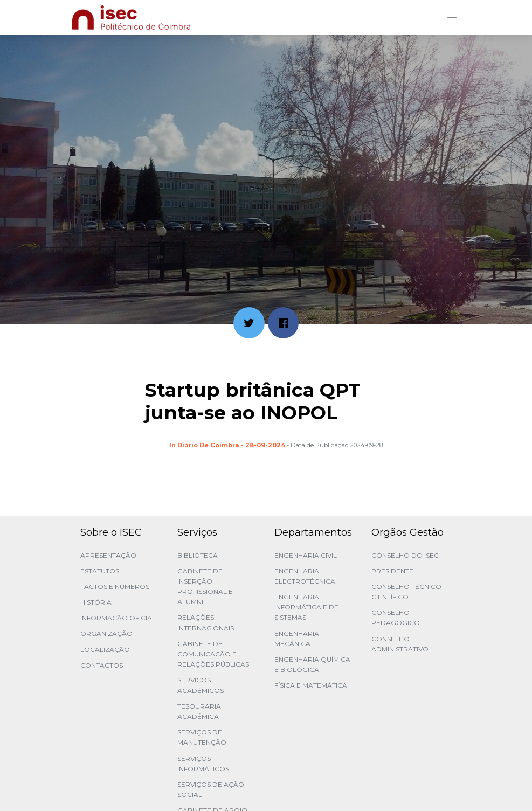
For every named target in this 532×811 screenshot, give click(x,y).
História (96, 602)
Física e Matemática (311, 685)
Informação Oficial (118, 618)
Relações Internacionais (206, 622)
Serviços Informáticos (203, 764)
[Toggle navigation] (450, 18)
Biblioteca (198, 555)
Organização (106, 633)
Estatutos (100, 571)
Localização (105, 650)
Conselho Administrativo (400, 644)
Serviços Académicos (201, 685)
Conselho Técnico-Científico (408, 592)
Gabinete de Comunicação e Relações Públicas (213, 654)
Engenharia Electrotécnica (305, 576)
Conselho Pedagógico (396, 618)
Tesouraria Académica (199, 711)
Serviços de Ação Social (211, 789)
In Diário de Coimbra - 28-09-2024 (227, 445)
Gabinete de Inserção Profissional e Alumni (205, 587)
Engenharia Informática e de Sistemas (306, 607)
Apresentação (108, 555)
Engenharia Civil (306, 555)
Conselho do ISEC (405, 555)
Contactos (102, 665)
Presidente (392, 571)
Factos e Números (115, 587)
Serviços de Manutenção (202, 737)
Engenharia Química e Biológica (312, 664)
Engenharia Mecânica (297, 639)
